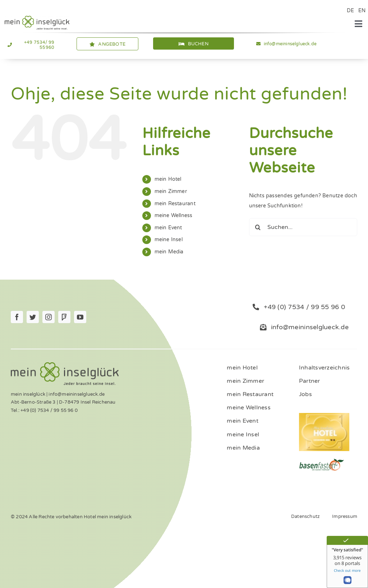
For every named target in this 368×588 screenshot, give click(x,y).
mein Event (168, 228)
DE (350, 11)
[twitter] (33, 317)
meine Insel (169, 240)
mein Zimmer (171, 191)
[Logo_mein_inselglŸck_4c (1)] (37, 18)
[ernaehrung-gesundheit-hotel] (321, 461)
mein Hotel (168, 179)
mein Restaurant (175, 204)
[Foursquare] (64, 317)
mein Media (169, 252)
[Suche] (258, 227)
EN (362, 11)
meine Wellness (174, 215)
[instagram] (49, 317)
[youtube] (80, 317)
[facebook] (17, 317)
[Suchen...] (303, 227)
